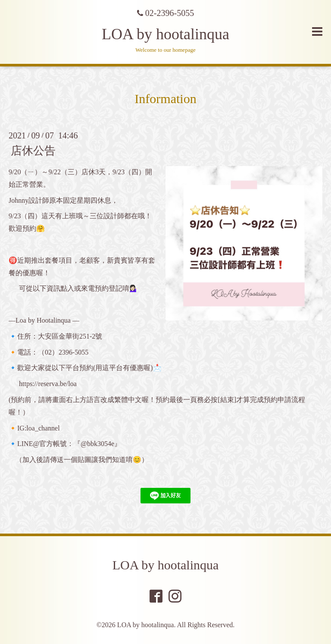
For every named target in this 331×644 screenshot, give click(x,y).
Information (165, 99)
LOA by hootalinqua (165, 34)
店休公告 (33, 151)
